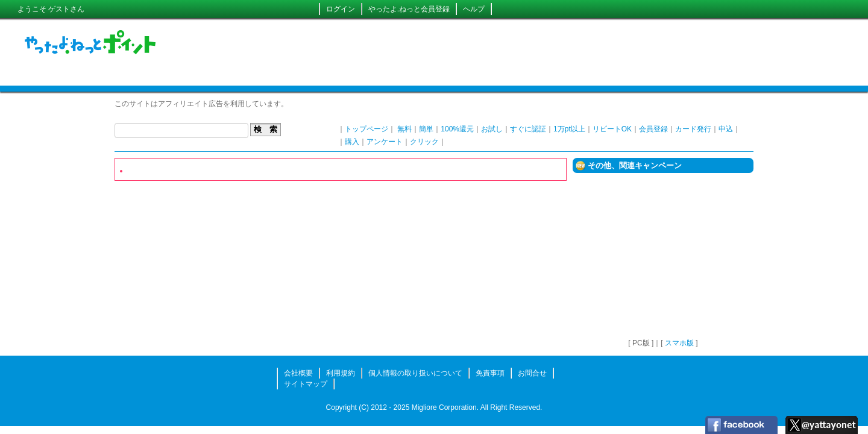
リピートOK (612, 129)
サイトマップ (306, 384)
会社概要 (298, 373)
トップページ (366, 129)
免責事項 (490, 373)
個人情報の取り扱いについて (415, 373)
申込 (726, 129)
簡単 (426, 129)
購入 (352, 142)
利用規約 (341, 373)
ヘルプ (474, 9)
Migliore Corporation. (445, 407)
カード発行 (693, 129)
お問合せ (532, 373)
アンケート (385, 142)
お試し (492, 129)
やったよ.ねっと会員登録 (409, 9)
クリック (424, 142)
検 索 (266, 129)
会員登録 (653, 129)
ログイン (341, 9)
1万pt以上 (569, 129)
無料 (404, 129)
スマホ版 (679, 343)
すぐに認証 (528, 129)
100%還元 (457, 129)
